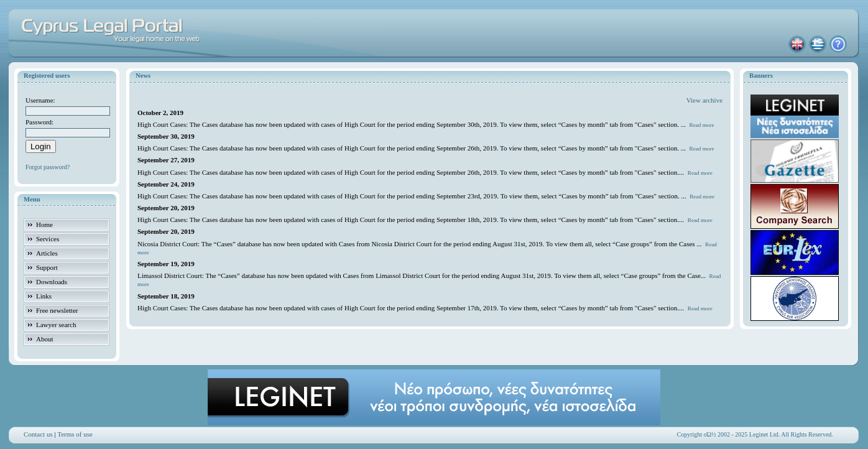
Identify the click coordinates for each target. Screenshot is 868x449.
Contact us (38, 434)
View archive (704, 100)
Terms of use (75, 434)
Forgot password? (48, 167)
